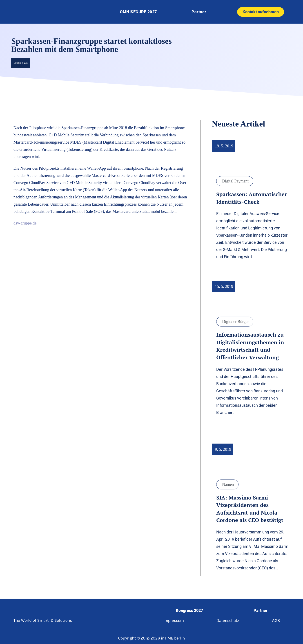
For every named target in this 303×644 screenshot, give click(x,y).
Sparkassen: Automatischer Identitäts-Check (252, 198)
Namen (228, 484)
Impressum (174, 621)
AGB (276, 621)
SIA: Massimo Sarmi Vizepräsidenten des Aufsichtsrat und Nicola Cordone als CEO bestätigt (250, 509)
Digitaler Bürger (235, 322)
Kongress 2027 (189, 610)
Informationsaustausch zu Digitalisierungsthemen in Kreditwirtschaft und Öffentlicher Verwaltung (250, 346)
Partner (199, 12)
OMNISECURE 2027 (138, 12)
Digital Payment (235, 181)
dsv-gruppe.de (25, 223)
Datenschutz (228, 621)
